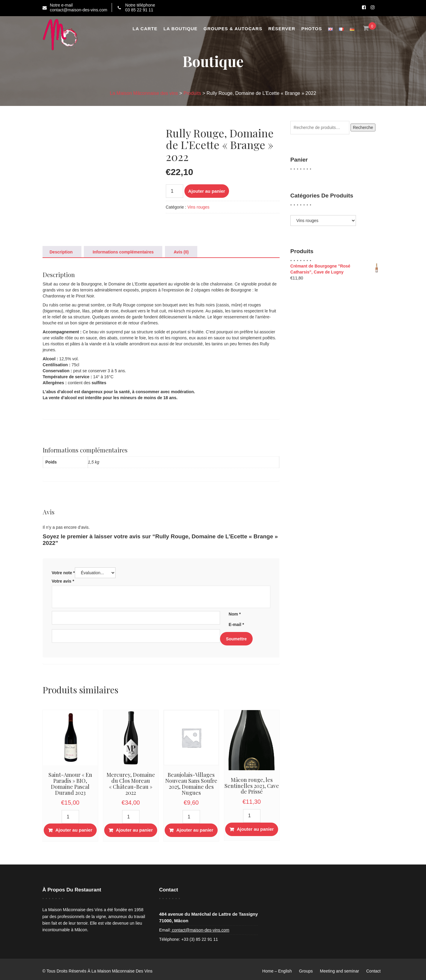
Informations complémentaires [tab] (123, 252)
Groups (306, 971)
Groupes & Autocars (233, 29)
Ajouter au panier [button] (74, 830)
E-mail (236, 625)
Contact (373, 971)
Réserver (282, 29)
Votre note (63, 573)
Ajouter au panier (207, 191)
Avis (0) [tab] (181, 252)
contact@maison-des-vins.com (200, 930)
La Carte (145, 29)
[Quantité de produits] (175, 191)
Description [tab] (61, 252)
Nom (235, 614)
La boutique (181, 29)
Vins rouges (198, 207)
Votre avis (63, 581)
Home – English (277, 971)
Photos (311, 29)
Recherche (363, 127)
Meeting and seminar (340, 971)
